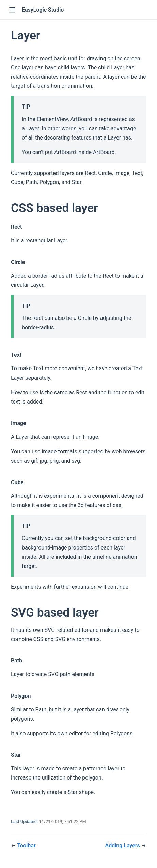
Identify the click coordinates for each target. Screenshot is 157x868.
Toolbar (26, 845)
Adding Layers (123, 845)
